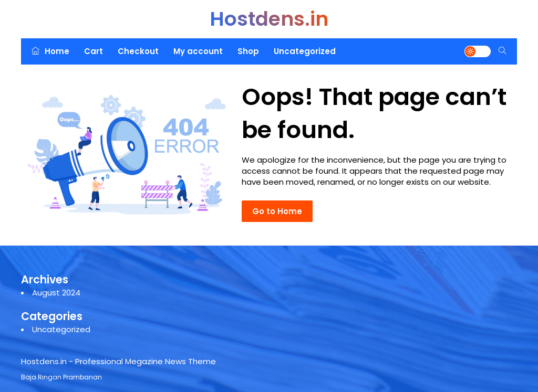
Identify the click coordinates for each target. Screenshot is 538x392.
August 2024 (56, 293)
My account (198, 51)
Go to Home (277, 211)
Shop (248, 51)
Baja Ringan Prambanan (61, 377)
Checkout (138, 51)
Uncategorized (305, 51)
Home (50, 51)
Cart (94, 51)
